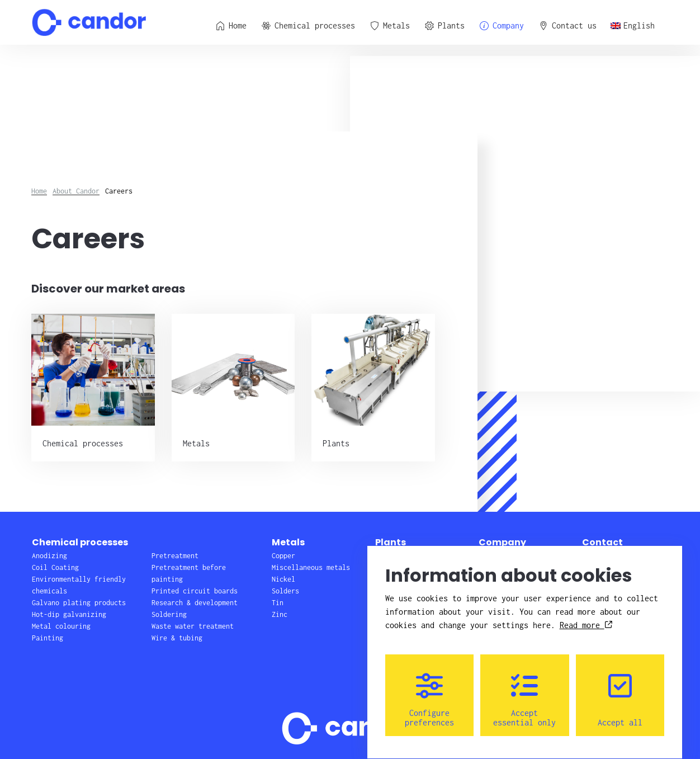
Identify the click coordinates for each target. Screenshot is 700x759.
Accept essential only (524, 690)
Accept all (620, 690)
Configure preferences (429, 690)
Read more (586, 615)
